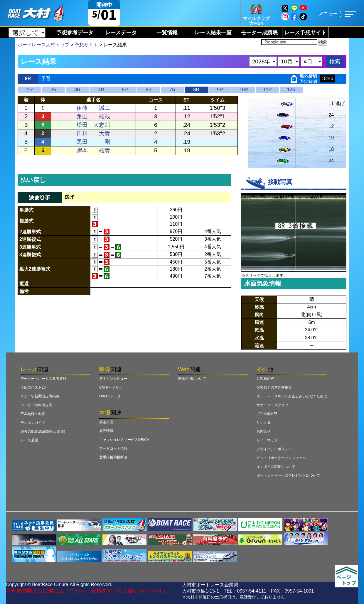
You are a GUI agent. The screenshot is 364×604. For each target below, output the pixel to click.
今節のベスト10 (33, 387)
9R (220, 90)
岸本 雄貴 (93, 150)
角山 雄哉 (93, 116)
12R (291, 90)
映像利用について (192, 379)
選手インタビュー (113, 379)
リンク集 (264, 423)
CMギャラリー (111, 387)
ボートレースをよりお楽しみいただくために (292, 396)
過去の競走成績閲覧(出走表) (43, 431)
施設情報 (106, 431)
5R (125, 90)
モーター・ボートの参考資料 (43, 379)
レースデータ (121, 33)
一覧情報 (167, 33)
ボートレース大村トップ (43, 45)
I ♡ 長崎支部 (267, 414)
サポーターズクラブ (272, 405)
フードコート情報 (113, 448)
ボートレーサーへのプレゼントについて (288, 475)
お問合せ (264, 431)
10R (244, 90)
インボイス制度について (276, 467)
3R (77, 90)
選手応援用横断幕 (113, 457)
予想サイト (86, 45)
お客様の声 (265, 379)
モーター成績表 (259, 33)
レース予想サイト (305, 33)
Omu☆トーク (110, 396)
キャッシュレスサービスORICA (124, 440)
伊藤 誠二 (93, 108)
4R (101, 90)
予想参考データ (75, 33)
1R (30, 90)
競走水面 (106, 422)
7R (172, 90)
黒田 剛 (93, 142)
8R (196, 90)
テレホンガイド (33, 423)
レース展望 (29, 440)
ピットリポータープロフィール (281, 458)
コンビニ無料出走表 (36, 405)
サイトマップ (267, 440)
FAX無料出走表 (33, 414)
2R (53, 90)
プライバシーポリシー (274, 449)
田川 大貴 (93, 133)
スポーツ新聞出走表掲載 (40, 396)
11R (268, 90)
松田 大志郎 (93, 125)
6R (149, 90)
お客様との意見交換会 (274, 387)
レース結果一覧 (213, 33)
